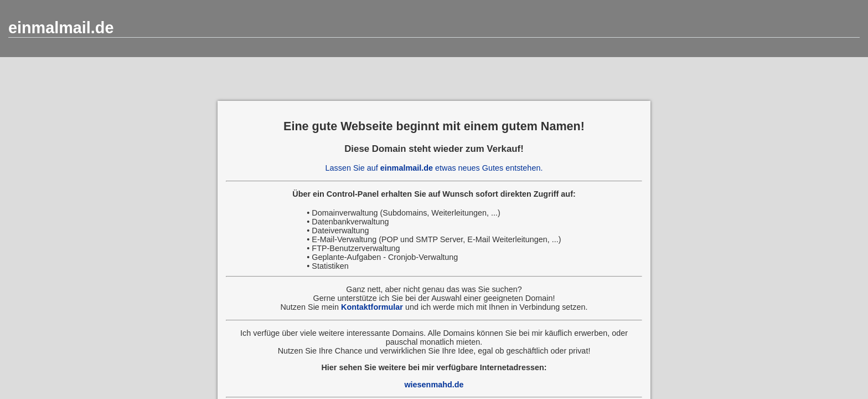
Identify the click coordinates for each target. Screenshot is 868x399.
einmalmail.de (61, 28)
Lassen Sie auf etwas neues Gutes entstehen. (434, 168)
